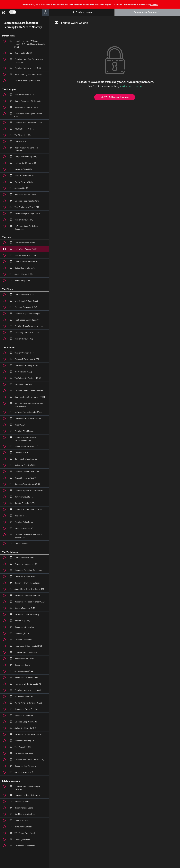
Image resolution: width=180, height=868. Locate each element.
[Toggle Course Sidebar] (13, 12)
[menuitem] (45, 12)
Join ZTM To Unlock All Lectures (115, 97)
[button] (4, 12)
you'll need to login (131, 86)
